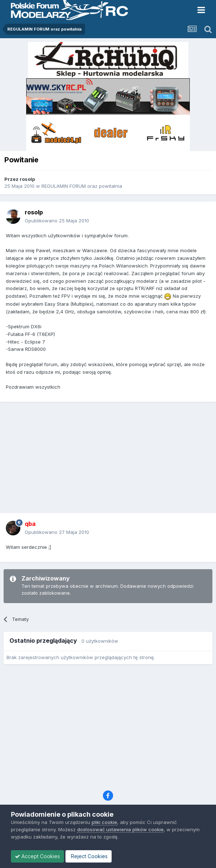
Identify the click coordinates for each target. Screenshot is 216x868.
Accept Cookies (37, 856)
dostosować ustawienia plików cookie (120, 829)
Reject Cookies (89, 856)
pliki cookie (104, 822)
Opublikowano (57, 221)
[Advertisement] (110, 460)
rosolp (27, 179)
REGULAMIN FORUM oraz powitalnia (82, 186)
